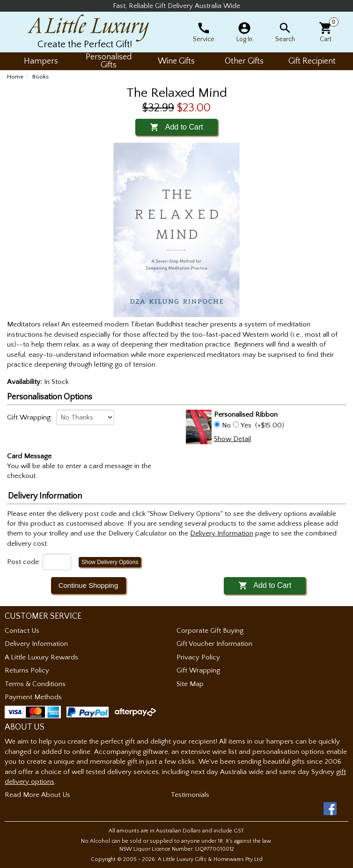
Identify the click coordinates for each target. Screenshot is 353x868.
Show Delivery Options (110, 562)
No (226, 425)
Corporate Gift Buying (210, 631)
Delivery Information (36, 644)
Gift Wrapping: (30, 417)
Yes (246, 425)
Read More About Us (37, 795)
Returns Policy (27, 670)
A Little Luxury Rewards (41, 657)
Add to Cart (176, 127)
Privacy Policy (198, 657)
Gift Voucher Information (214, 644)
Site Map (190, 684)
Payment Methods (33, 697)
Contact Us (22, 631)
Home (15, 77)
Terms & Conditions (35, 684)
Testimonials (190, 795)
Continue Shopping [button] (88, 585)
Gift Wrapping (198, 670)
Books (40, 77)
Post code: (24, 562)
